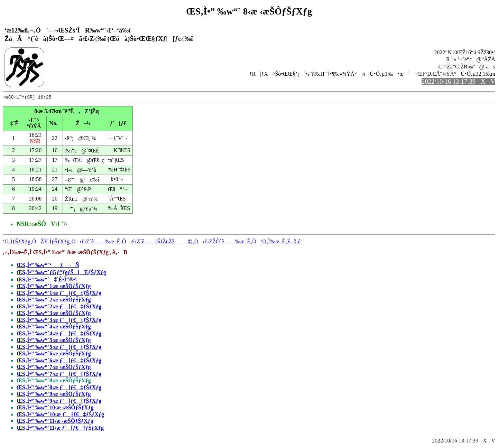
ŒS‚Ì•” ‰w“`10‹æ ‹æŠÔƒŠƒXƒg (55, 408)
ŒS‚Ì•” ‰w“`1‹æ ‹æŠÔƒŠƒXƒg (54, 287)
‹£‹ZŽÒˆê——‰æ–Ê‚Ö (230, 242)
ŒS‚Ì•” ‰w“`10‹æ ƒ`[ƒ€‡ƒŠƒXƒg (60, 415)
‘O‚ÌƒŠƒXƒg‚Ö (20, 242)
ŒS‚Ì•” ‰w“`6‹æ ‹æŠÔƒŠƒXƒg (54, 354)
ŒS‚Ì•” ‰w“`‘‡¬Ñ (48, 266)
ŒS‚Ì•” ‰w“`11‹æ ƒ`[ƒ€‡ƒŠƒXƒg (60, 429)
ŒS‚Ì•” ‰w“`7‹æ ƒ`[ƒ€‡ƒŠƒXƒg (59, 375)
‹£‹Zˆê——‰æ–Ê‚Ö (103, 242)
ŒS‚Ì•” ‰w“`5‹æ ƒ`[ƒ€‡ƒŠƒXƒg (59, 348)
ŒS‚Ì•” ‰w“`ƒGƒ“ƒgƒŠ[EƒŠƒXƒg (61, 273)
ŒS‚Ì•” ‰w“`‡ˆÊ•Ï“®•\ (47, 281)
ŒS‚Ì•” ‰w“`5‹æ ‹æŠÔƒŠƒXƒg (54, 341)
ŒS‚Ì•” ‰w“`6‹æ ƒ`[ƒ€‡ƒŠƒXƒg (59, 361)
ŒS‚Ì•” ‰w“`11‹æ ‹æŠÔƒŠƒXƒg (55, 422)
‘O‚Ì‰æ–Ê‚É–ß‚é (280, 242)
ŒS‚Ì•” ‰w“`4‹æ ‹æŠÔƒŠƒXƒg (54, 328)
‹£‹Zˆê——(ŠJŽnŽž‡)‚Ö (164, 242)
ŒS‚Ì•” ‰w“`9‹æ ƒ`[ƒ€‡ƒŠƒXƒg (59, 402)
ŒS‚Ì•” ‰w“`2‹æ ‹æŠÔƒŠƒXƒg (54, 301)
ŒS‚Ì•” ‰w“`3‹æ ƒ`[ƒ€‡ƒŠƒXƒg (59, 321)
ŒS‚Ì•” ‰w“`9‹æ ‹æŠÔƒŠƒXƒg (54, 395)
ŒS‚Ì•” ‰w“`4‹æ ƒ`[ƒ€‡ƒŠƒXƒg (59, 334)
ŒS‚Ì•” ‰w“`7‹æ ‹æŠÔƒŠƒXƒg (54, 368)
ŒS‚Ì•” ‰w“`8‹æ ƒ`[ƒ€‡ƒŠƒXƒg (59, 388)
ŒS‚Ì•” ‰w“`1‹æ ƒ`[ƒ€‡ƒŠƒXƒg (59, 294)
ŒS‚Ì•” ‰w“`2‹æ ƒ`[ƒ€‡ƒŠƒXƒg (59, 307)
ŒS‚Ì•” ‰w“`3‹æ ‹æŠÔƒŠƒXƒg (54, 314)
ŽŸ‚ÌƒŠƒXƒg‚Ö (58, 242)
